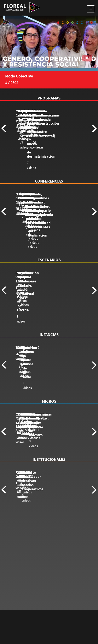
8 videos (21, 155)
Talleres (22, 379)
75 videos (22, 233)
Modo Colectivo (19, 76)
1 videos (21, 312)
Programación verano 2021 (38, 305)
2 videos (21, 386)
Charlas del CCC (28, 227)
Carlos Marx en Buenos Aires (39, 450)
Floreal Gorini (27, 524)
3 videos (21, 456)
